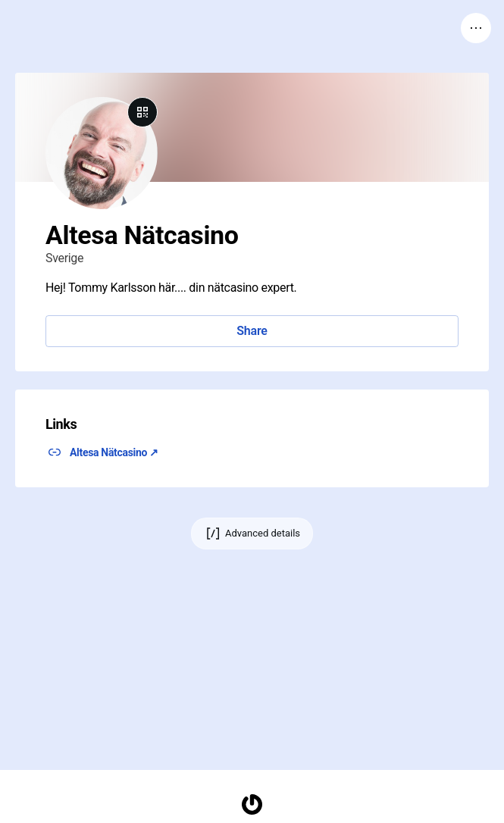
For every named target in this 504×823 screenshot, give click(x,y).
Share (252, 331)
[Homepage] (252, 804)
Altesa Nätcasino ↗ (114, 452)
